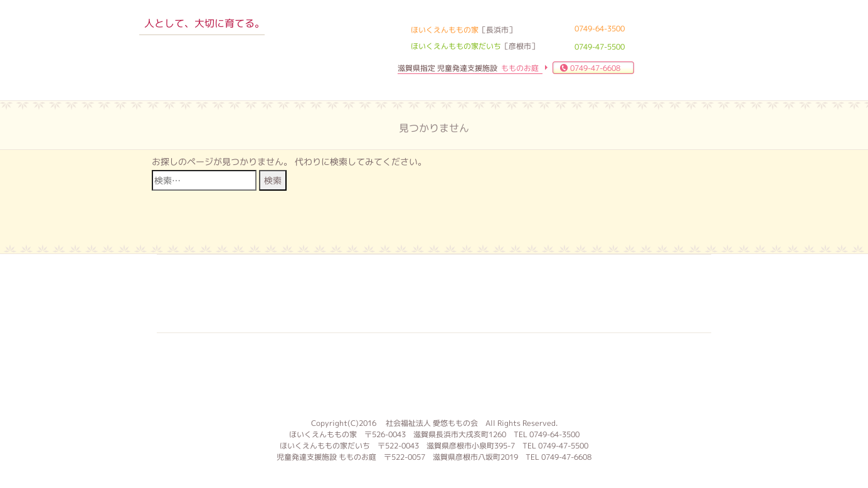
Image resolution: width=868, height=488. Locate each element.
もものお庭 (434, 374)
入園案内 (275, 294)
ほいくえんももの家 (203, 60)
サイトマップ (670, 294)
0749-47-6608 (595, 68)
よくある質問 (433, 294)
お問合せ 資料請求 (512, 294)
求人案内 (354, 294)
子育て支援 (196, 294)
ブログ (591, 294)
